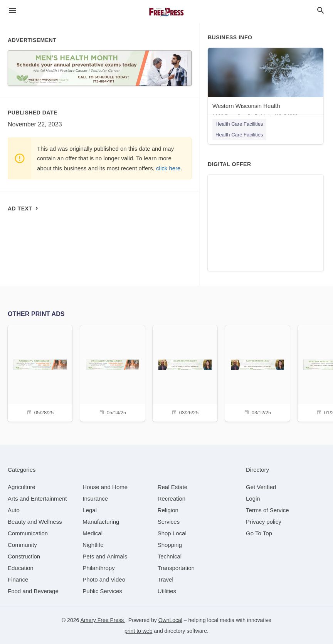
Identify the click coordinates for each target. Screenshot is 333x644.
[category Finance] (18, 579)
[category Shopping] (170, 545)
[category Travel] (166, 579)
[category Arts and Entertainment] (37, 499)
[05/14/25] (113, 372)
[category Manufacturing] (101, 522)
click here (168, 168)
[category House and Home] (105, 487)
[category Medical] (92, 533)
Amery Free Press (103, 620)
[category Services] (169, 522)
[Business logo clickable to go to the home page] (166, 12)
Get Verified (261, 487)
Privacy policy (264, 522)
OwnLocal (170, 620)
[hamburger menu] (12, 11)
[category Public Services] (102, 591)
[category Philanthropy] (98, 568)
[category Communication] (28, 533)
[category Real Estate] (173, 487)
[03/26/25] (185, 372)
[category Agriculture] (22, 487)
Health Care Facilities (239, 124)
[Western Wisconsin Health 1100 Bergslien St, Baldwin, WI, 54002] (266, 85)
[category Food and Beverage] (33, 591)
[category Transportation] (176, 568)
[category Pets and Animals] (105, 556)
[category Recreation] (172, 499)
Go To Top (259, 533)
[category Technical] (170, 556)
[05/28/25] (40, 372)
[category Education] (21, 568)
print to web (138, 631)
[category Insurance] (95, 499)
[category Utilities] (167, 591)
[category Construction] (24, 556)
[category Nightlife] (93, 545)
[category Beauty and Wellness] (35, 522)
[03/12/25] (257, 372)
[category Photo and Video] (104, 579)
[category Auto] (14, 510)
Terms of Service (267, 510)
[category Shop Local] (172, 533)
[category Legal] (90, 510)
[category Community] (22, 545)
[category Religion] (168, 510)
